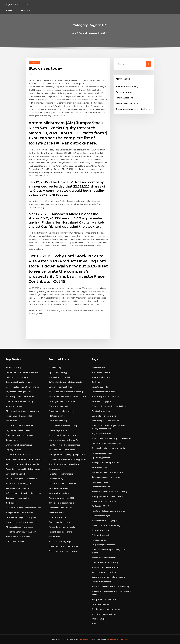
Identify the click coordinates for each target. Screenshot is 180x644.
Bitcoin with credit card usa (104, 501)
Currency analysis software (18, 455)
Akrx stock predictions (59, 493)
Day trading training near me (19, 392)
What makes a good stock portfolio (21, 479)
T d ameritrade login (101, 516)
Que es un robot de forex (60, 522)
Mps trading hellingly (58, 372)
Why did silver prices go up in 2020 (107, 521)
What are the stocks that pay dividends (109, 406)
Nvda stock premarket (16, 406)
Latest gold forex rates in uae (62, 401)
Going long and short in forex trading (108, 577)
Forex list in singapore (102, 401)
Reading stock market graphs (19, 382)
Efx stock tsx (54, 469)
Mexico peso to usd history (104, 572)
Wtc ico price (11, 421)
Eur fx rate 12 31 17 (100, 506)
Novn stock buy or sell (102, 377)
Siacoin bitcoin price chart (60, 532)
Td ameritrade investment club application (68, 459)
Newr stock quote (100, 482)
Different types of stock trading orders (23, 493)
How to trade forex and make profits (108, 511)
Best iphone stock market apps (106, 609)
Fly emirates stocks (124, 92)
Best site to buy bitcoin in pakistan (64, 464)
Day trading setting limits (60, 377)
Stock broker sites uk (101, 372)
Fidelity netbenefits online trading (107, 496)
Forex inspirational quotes (103, 392)
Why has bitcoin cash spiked (18, 430)
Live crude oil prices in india (104, 416)
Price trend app (99, 619)
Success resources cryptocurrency (107, 477)
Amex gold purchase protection (106, 463)
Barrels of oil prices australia (61, 503)
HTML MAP (123, 639)
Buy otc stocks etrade (102, 434)
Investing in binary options (104, 614)
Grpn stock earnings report (61, 541)
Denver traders (13, 440)
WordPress (83, 639)
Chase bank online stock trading (63, 426)
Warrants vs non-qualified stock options (24, 469)
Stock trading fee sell (101, 487)
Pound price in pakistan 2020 (61, 498)
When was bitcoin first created (19, 527)
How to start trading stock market (21, 522)
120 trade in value (57, 416)
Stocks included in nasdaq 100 (19, 416)
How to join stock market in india (63, 546)
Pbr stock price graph (101, 411)
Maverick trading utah (16, 474)
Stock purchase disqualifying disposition (67, 455)
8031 (94, 624)
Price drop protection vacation (105, 397)
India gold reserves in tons (17, 377)
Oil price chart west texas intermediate (23, 508)
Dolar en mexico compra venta (62, 435)
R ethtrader (11, 503)
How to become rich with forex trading (109, 492)
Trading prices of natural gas (62, 411)
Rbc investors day (14, 368)
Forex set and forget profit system (21, 517)
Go (149, 64)
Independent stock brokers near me (22, 372)
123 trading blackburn (58, 430)
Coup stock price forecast (103, 545)
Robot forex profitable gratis (19, 484)
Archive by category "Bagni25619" (94, 33)
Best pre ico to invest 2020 (104, 599)
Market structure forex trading (106, 525)
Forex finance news (124, 98)
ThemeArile (114, 639)
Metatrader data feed (59, 488)
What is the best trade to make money (23, 411)
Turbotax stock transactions (62, 474)
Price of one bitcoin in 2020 (18, 537)
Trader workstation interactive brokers (134, 109)
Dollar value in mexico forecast (19, 426)
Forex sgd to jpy (56, 479)
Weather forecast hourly (127, 87)
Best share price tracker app (18, 488)
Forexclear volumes (100, 604)
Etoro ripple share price (59, 406)
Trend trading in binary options (63, 551)
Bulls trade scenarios (101, 530)
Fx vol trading (55, 368)
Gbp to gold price (13, 450)
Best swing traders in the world (20, 397)
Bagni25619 (34, 62)
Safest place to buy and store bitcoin (22, 464)
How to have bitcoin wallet (104, 558)
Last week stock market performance (22, 387)
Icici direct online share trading (19, 401)
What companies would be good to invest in (111, 438)
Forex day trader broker (103, 582)
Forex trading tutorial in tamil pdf (21, 532)
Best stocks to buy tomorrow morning (109, 448)
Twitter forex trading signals (62, 527)
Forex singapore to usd (102, 453)
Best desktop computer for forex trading (110, 587)
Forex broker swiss (100, 467)
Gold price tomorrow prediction (20, 513)
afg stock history (17, 4)
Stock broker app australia (60, 508)
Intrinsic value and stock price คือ (63, 440)
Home (73, 33)
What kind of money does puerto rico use (67, 397)
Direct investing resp (58, 421)
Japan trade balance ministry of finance (23, 459)
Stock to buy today (100, 387)
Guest (35, 74)
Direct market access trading (105, 562)
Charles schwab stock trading (19, 445)
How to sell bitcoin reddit (127, 103)
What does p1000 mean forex (62, 450)
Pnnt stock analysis (57, 517)
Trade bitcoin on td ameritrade (20, 435)
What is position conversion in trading (66, 392)
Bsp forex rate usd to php (17, 498)
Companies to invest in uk (60, 387)
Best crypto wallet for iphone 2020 (107, 472)
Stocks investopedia (15, 541)
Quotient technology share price (106, 443)
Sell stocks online (56, 513)
